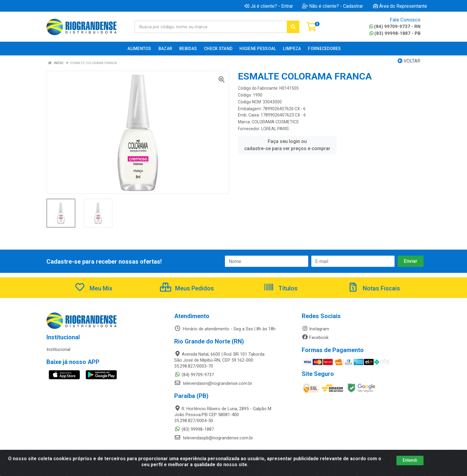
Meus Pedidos (187, 288)
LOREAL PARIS (275, 129)
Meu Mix (93, 288)
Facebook (315, 337)
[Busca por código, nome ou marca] (211, 27)
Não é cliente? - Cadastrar (333, 6)
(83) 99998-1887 (194, 429)
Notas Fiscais (374, 288)
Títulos (280, 288)
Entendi (410, 460)
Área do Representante (400, 6)
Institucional (58, 349)
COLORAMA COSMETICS (275, 122)
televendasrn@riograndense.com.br (213, 383)
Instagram (315, 329)
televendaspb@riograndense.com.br (214, 438)
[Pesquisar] (293, 27)
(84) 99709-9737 (194, 375)
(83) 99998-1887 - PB (395, 33)
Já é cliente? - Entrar (269, 6)
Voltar (409, 61)
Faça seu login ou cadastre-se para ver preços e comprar (287, 145)
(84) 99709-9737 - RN (395, 27)
